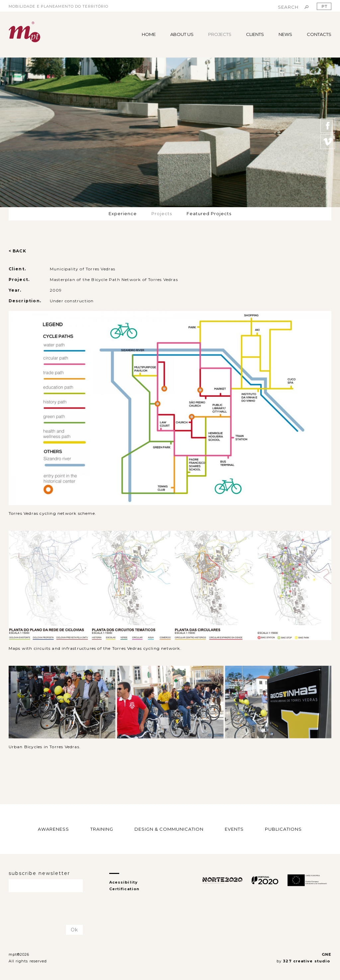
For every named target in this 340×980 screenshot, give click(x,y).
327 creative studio (307, 961)
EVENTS (234, 829)
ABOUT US (182, 34)
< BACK (17, 251)
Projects (162, 213)
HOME (149, 34)
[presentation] (47, 909)
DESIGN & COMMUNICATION (169, 829)
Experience (123, 213)
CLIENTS (255, 34)
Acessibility (124, 882)
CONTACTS (319, 34)
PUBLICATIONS (283, 829)
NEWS (285, 34)
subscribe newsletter (39, 873)
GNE (327, 954)
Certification (124, 889)
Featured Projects (209, 213)
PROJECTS (220, 34)
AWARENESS (53, 829)
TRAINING (102, 829)
